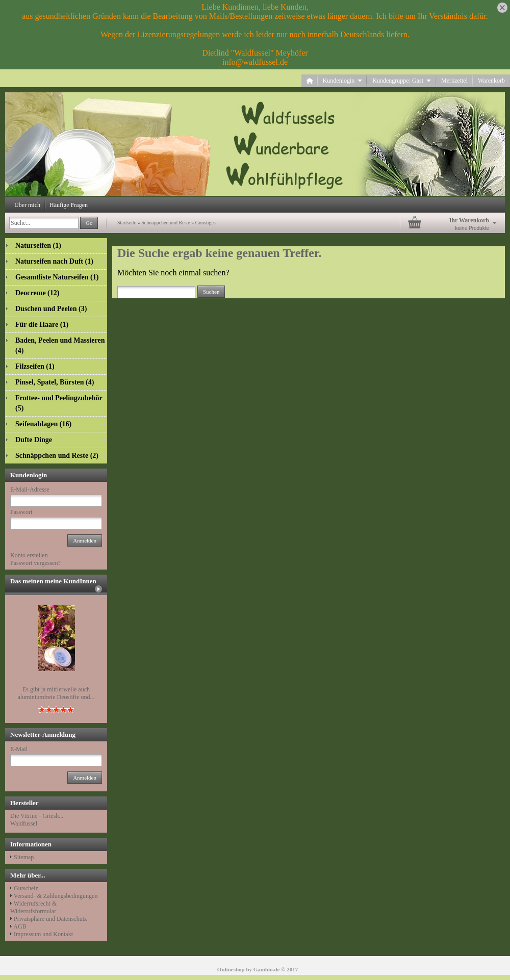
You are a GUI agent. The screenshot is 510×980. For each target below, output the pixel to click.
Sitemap (24, 857)
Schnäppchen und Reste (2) (57, 456)
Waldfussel (24, 823)
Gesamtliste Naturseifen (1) (57, 277)
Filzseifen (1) (35, 366)
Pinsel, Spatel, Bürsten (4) (55, 382)
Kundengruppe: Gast (402, 81)
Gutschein (26, 888)
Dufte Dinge (34, 440)
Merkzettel (454, 81)
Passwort (21, 512)
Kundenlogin (343, 81)
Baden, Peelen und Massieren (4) (60, 345)
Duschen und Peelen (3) (51, 309)
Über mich (27, 205)
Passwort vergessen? (35, 563)
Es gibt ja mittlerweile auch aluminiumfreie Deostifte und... (56, 693)
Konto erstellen (29, 555)
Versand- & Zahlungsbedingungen (56, 896)
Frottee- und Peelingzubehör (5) (59, 403)
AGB (20, 926)
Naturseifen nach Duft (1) (54, 261)
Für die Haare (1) (42, 325)
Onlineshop (231, 969)
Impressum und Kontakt (43, 934)
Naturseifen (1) (38, 246)
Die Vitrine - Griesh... (37, 816)
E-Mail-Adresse (30, 489)
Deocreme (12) (37, 293)
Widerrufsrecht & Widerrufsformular (33, 907)
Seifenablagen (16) (43, 424)
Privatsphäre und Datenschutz (50, 919)
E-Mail (19, 749)
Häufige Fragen (69, 205)
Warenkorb (491, 81)
